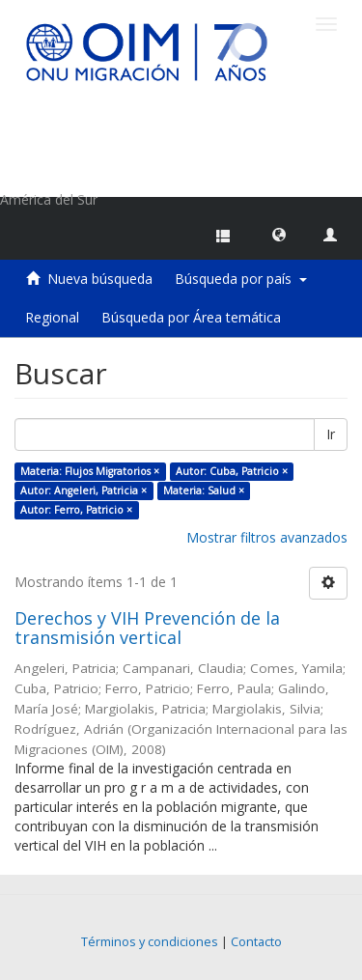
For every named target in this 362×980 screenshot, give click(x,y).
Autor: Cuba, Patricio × (232, 471)
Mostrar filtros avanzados (267, 537)
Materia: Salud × (204, 490)
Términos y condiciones (150, 942)
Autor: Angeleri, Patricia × (84, 490)
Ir (331, 434)
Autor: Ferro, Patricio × (76, 510)
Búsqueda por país (241, 279)
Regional (52, 317)
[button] (279, 234)
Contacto (256, 942)
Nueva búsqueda (100, 279)
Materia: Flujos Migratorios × (90, 471)
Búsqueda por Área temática (191, 317)
